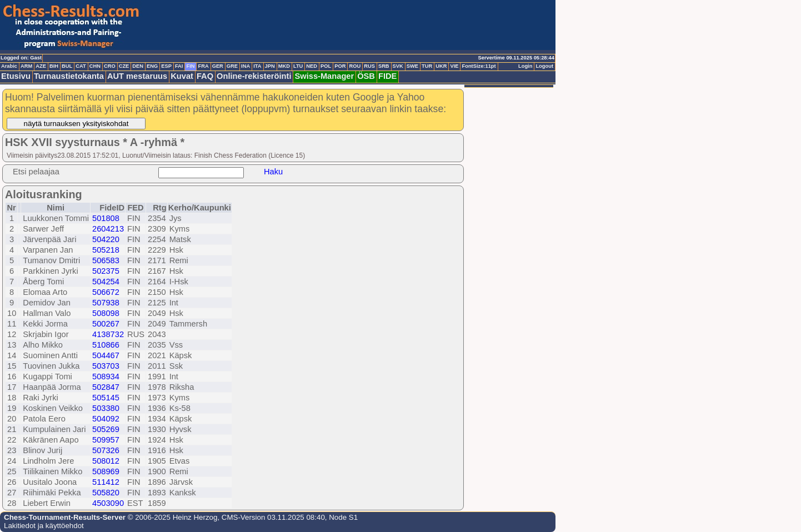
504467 (106, 355)
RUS (369, 66)
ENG (152, 66)
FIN (190, 66)
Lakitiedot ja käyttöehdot (44, 526)
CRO (110, 66)
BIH (54, 66)
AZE (41, 66)
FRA (203, 66)
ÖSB (366, 76)
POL (326, 66)
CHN (95, 66)
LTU (298, 66)
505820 (106, 493)
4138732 (108, 334)
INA (246, 66)
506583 (106, 260)
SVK (398, 66)
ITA (257, 66)
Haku (273, 172)
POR (340, 66)
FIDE (387, 76)
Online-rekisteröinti (254, 76)
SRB (384, 66)
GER (218, 66)
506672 (106, 292)
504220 (106, 239)
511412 (106, 482)
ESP (166, 66)
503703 (106, 366)
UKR (441, 66)
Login (525, 66)
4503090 (108, 503)
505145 (106, 398)
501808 (106, 218)
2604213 (108, 229)
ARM (26, 66)
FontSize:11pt (479, 66)
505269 (106, 429)
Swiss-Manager (324, 76)
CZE (124, 66)
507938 (106, 303)
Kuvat (182, 76)
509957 (106, 440)
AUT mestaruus (137, 76)
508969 (106, 471)
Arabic (9, 66)
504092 (106, 419)
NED (312, 66)
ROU (355, 66)
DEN (138, 66)
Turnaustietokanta (69, 76)
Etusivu (16, 76)
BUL (67, 66)
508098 (106, 313)
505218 (106, 250)
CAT (81, 66)
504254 (106, 282)
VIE (454, 66)
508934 (106, 377)
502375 (106, 271)
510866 (106, 345)
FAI (179, 66)
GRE (232, 66)
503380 (106, 408)
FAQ (205, 76)
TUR (427, 66)
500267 (106, 324)
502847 (106, 387)
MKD (284, 66)
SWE (412, 66)
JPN (270, 66)
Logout (544, 66)
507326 (106, 450)
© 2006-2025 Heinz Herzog (171, 517)
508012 (106, 461)
